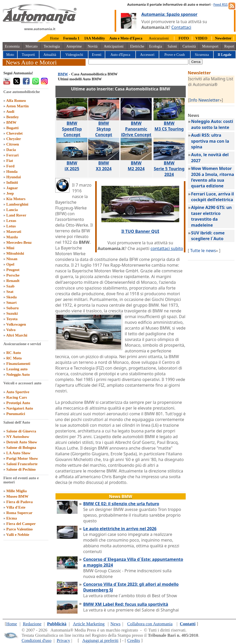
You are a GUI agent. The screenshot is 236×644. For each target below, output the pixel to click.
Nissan (12, 259)
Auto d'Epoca (120, 55)
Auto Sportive (18, 392)
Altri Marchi (17, 335)
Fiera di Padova (19, 502)
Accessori (147, 55)
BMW (11, 122)
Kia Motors (16, 199)
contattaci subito (167, 248)
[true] (138, 62)
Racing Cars (17, 397)
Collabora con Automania (150, 624)
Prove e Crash (175, 55)
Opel (10, 264)
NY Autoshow (18, 437)
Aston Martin (17, 106)
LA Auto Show (18, 453)
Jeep (10, 193)
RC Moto (14, 358)
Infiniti (12, 182)
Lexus (11, 221)
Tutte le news (203, 251)
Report (229, 46)
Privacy (64, 640)
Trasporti (28, 55)
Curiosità (189, 46)
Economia (12, 46)
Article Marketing (89, 624)
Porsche (13, 275)
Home (54, 38)
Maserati (14, 232)
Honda (12, 172)
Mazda (12, 237)
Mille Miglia (16, 491)
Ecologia (156, 46)
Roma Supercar (19, 513)
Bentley (12, 117)
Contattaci (181, 27)
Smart (11, 303)
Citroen (13, 144)
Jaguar (12, 188)
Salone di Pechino (21, 469)
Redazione (32, 624)
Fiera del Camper (21, 524)
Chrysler (14, 139)
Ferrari (12, 155)
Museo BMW (17, 496)
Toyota (12, 319)
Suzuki (12, 313)
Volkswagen (16, 324)
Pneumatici (16, 414)
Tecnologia (52, 46)
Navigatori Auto (20, 408)
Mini (10, 248)
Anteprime (74, 46)
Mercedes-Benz (19, 242)
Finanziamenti (18, 364)
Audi (10, 111)
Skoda (11, 297)
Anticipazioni (114, 46)
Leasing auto (17, 369)
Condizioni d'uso (36, 640)
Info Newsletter (204, 100)
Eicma (12, 518)
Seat (10, 292)
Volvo (11, 330)
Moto (10, 55)
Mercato (32, 46)
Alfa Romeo (16, 101)
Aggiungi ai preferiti (100, 640)
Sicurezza (202, 55)
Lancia (12, 210)
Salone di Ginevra (21, 431)
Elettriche (137, 46)
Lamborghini (17, 204)
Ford (10, 166)
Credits (134, 640)
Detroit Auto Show (22, 442)
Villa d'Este (16, 507)
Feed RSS (221, 4)
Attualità (50, 55)
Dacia (11, 150)
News (116, 624)
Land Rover (16, 215)
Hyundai (13, 177)
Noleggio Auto (18, 374)
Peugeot (13, 270)
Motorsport (210, 46)
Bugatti (12, 128)
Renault (13, 281)
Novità (93, 46)
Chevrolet (14, 133)
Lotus (11, 226)
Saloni (172, 46)
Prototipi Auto (18, 403)
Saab (10, 286)
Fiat (10, 161)
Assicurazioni (159, 38)
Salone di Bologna (21, 448)
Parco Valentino (19, 529)
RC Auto (13, 353)
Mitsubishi (15, 253)
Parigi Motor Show (22, 458)
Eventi (97, 55)
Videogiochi (74, 55)
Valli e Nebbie (18, 535)
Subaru (12, 308)
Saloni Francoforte (22, 464)
